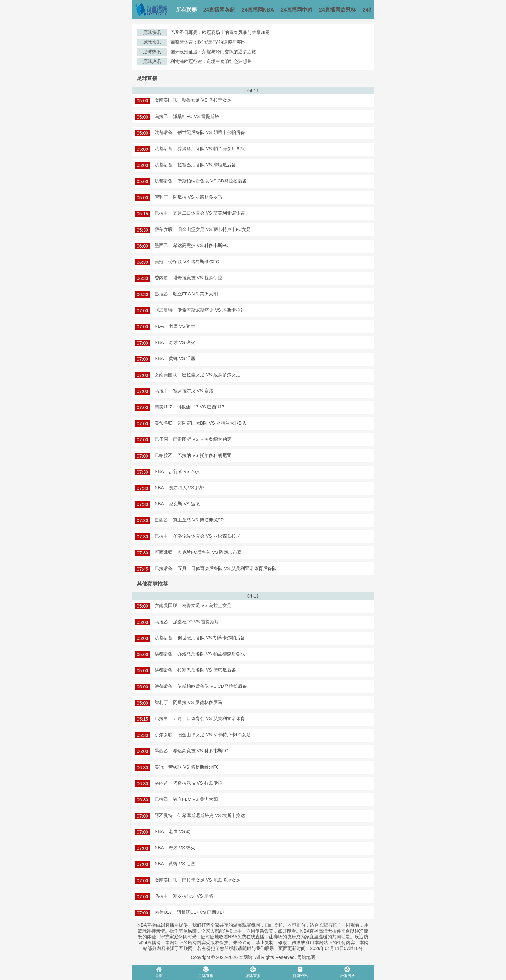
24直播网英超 (219, 10)
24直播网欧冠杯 (338, 10)
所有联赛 (186, 10)
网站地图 (306, 957)
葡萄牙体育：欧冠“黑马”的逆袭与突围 (208, 42)
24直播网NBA (258, 10)
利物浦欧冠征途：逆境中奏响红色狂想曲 (211, 61)
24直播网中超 (297, 10)
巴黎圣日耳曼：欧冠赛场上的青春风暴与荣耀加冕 (220, 32)
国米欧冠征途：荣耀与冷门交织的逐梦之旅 (213, 52)
